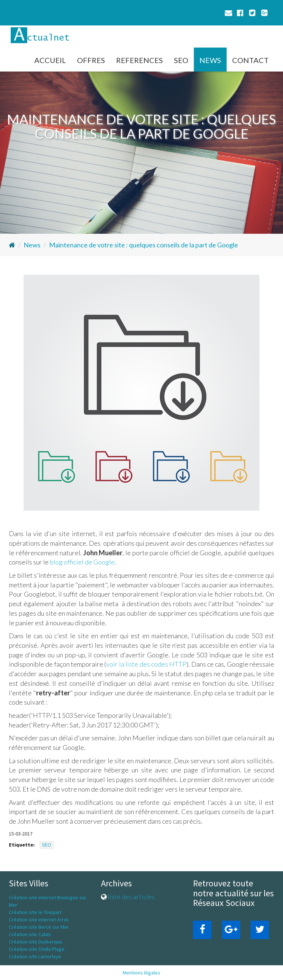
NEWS (210, 60)
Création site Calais (30, 934)
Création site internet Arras (39, 920)
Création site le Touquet (35, 912)
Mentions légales (141, 973)
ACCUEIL (50, 60)
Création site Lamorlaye (35, 956)
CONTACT (250, 60)
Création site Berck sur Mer (39, 927)
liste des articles (131, 897)
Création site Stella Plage (37, 949)
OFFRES (91, 60)
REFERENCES (139, 60)
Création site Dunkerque (36, 942)
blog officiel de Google (82, 562)
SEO (181, 60)
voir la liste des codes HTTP (146, 664)
